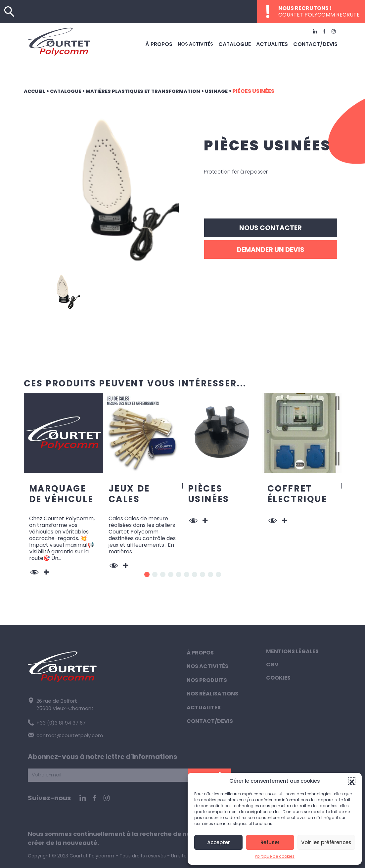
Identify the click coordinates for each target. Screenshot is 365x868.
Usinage (230, 91)
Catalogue (244, 42)
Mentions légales (292, 651)
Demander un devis (271, 250)
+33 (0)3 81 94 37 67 (56, 722)
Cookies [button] (278, 678)
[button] (352, 781)
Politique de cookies (275, 856)
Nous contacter (271, 228)
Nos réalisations (212, 694)
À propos (172, 42)
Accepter (219, 842)
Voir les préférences (326, 842)
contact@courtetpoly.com (63, 734)
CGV (272, 665)
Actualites (278, 42)
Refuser (270, 842)
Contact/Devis (318, 42)
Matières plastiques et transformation (152, 91)
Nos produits (207, 680)
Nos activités (207, 42)
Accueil (36, 91)
